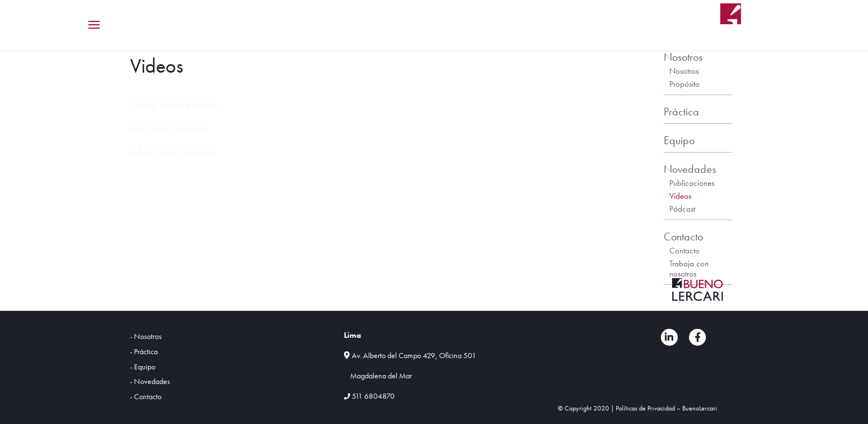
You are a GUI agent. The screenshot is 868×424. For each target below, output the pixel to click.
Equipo (679, 140)
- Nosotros (146, 336)
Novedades (690, 169)
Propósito (684, 84)
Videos (680, 196)
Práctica (681, 111)
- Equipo (143, 367)
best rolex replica (168, 128)
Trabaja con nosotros (689, 269)
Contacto (683, 236)
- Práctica (144, 351)
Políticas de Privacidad (645, 408)
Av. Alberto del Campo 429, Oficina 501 (414, 355)
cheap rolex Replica (175, 104)
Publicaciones (692, 183)
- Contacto (146, 396)
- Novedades (150, 381)
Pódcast (682, 209)
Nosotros (683, 57)
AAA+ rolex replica (172, 151)
